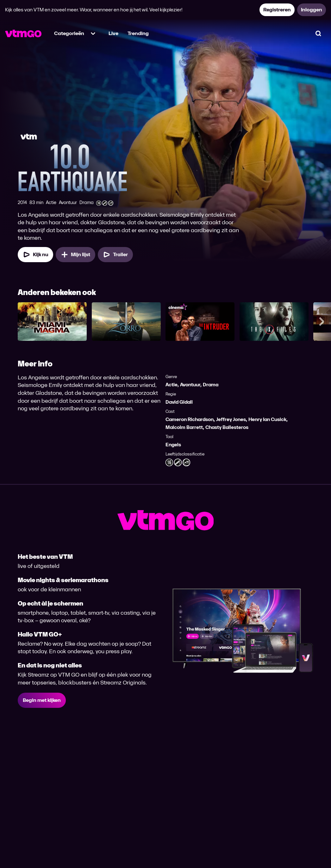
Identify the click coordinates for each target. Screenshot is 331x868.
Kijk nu (35, 255)
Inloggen (312, 10)
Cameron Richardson (190, 419)
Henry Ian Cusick (267, 419)
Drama (211, 385)
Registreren (277, 10)
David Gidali (179, 402)
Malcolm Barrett (184, 427)
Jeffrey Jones (231, 419)
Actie (172, 385)
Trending (138, 33)
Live (113, 33)
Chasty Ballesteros (227, 427)
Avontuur (190, 385)
